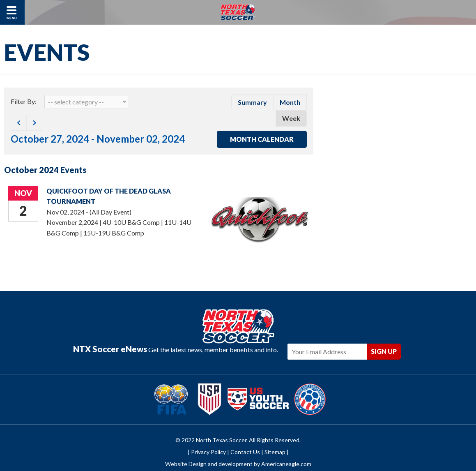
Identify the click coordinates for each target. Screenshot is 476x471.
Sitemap (275, 439)
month (290, 102)
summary (252, 102)
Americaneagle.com (286, 451)
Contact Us (245, 439)
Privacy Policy (208, 439)
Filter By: (24, 101)
